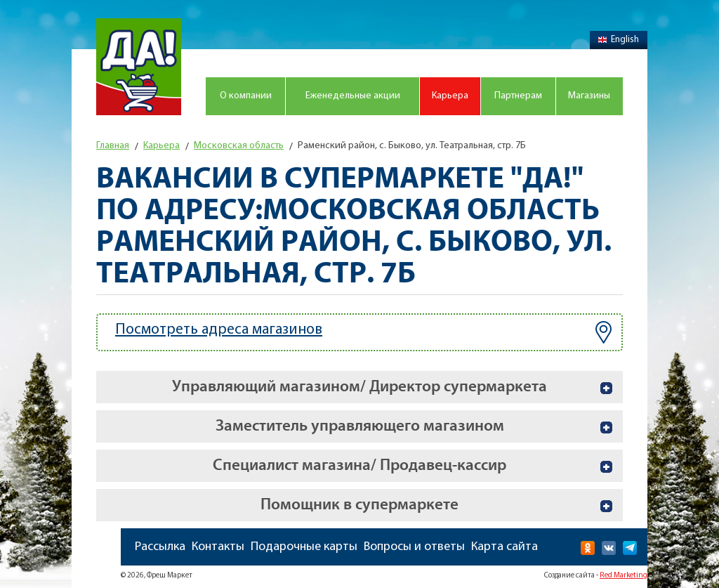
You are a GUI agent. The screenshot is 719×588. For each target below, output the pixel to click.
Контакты (218, 547)
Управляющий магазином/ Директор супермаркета (359, 387)
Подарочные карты (304, 547)
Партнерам (518, 96)
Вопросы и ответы (414, 547)
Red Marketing (624, 576)
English (619, 40)
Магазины (589, 96)
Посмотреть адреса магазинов (363, 332)
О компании (246, 96)
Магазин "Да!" (139, 67)
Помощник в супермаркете (359, 505)
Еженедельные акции (353, 96)
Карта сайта (504, 547)
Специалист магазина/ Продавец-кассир (359, 465)
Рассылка (160, 547)
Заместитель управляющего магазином (360, 426)
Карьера (450, 96)
